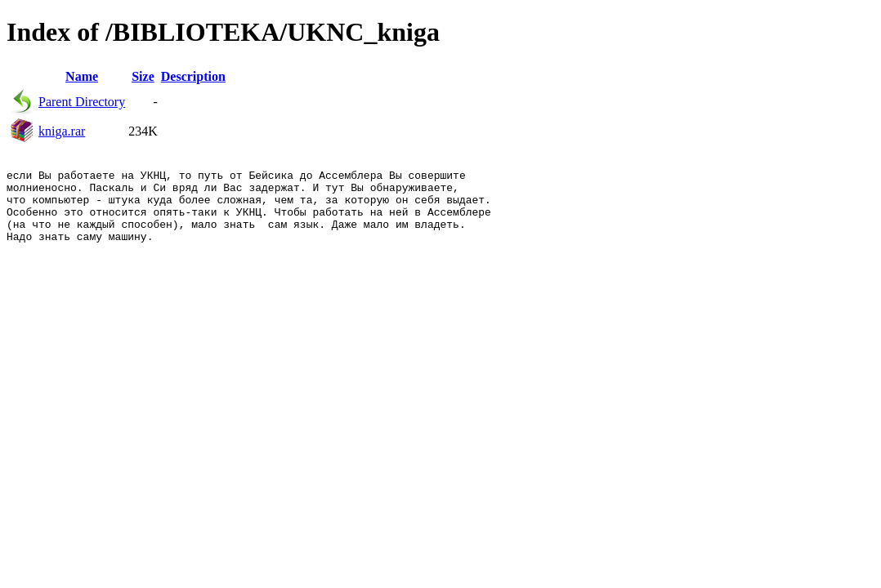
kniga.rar (62, 131)
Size (143, 76)
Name (82, 76)
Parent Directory (82, 102)
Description (193, 76)
